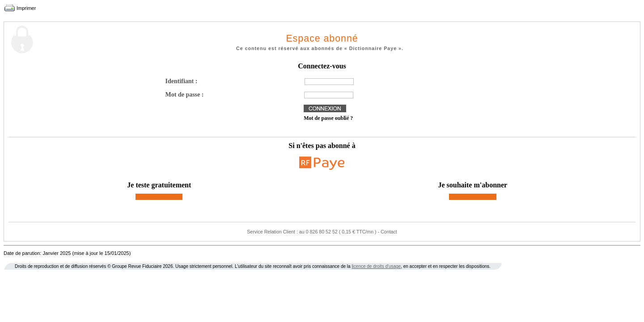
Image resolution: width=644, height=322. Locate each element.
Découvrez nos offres (473, 197)
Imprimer (26, 8)
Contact (389, 232)
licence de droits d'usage (376, 266)
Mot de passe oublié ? (328, 118)
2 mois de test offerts (159, 197)
